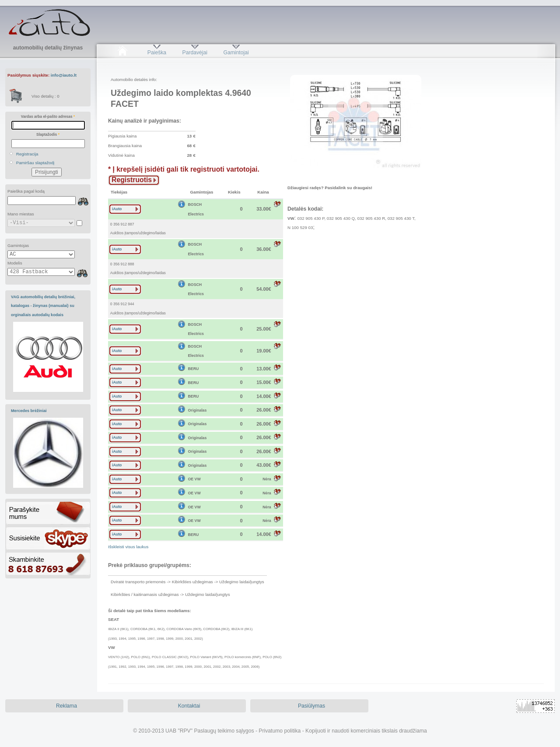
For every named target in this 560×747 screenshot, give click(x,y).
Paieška (157, 53)
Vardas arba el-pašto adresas (48, 116)
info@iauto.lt (64, 75)
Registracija (27, 154)
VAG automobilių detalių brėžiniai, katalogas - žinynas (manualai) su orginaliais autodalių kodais (43, 306)
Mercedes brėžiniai (29, 411)
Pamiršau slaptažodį (35, 163)
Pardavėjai (195, 53)
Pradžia (122, 53)
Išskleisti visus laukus (128, 547)
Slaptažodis (48, 134)
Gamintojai (236, 53)
